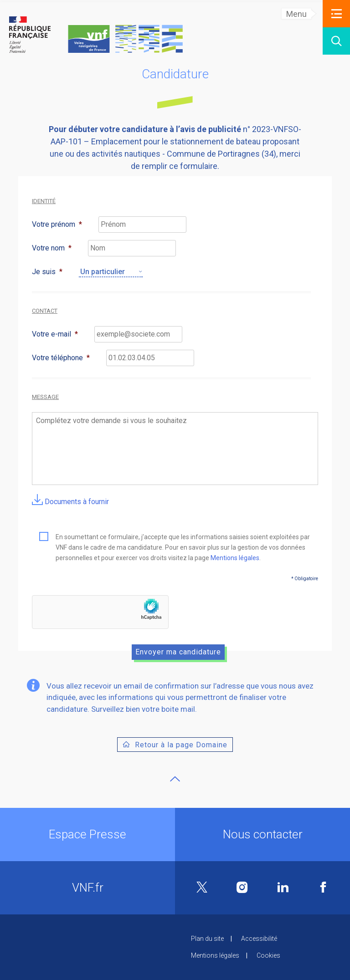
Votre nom (52, 248)
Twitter (202, 888)
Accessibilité (259, 939)
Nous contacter (263, 834)
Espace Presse (87, 834)
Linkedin (283, 887)
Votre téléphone (61, 358)
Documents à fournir (70, 502)
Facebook (323, 887)
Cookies (268, 955)
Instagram (242, 887)
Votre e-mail (55, 334)
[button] (336, 14)
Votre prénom (57, 224)
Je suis (47, 272)
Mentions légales (235, 558)
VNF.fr (88, 888)
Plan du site (207, 939)
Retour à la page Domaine (181, 745)
